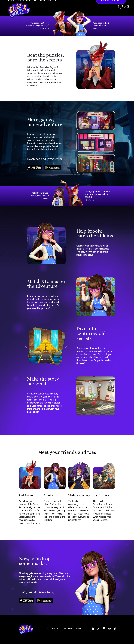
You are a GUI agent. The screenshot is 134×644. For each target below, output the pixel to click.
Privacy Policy (52, 629)
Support (79, 629)
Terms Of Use (67, 629)
